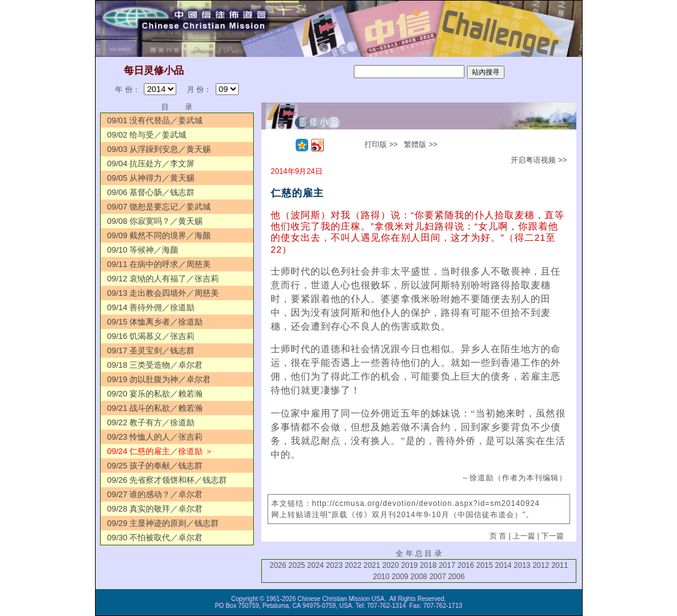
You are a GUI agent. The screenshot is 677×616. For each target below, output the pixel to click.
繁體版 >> (420, 144)
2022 (353, 565)
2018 (429, 565)
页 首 (498, 536)
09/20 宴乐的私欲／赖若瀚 (155, 394)
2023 (334, 565)
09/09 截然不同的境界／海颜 (159, 235)
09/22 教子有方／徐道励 (151, 422)
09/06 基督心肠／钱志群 (151, 192)
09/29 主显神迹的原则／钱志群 (163, 523)
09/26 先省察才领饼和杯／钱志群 (167, 480)
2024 (315, 565)
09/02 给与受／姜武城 (147, 135)
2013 (522, 565)
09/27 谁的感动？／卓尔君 (155, 494)
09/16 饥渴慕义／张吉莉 (151, 336)
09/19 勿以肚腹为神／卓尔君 (159, 379)
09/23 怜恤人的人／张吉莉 (155, 437)
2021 (372, 565)
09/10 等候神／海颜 (143, 250)
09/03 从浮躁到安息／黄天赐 (159, 149)
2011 (560, 565)
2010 (382, 577)
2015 (485, 565)
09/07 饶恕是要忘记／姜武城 (159, 207)
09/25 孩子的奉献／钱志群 (155, 466)
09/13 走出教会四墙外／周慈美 (163, 293)
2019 (410, 565)
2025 (297, 565)
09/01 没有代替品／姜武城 (155, 120)
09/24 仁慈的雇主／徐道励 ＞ (160, 451)
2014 (504, 565)
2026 (278, 565)
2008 (419, 577)
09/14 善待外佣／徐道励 (151, 307)
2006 (457, 577)
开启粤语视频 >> (539, 160)
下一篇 (553, 536)
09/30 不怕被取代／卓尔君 (155, 538)
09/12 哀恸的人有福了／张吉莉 (163, 279)
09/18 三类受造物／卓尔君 (155, 365)
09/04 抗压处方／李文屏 (151, 164)
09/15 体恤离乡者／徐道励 (155, 322)
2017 (447, 565)
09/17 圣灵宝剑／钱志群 (151, 351)
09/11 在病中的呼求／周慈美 (159, 264)
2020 (391, 565)
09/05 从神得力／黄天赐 (151, 178)
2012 (541, 565)
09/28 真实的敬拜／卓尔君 (155, 509)
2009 (400, 577)
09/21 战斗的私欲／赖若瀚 (155, 408)
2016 (466, 565)
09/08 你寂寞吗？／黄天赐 (155, 221)
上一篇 (524, 536)
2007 (438, 577)
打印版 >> (381, 144)
